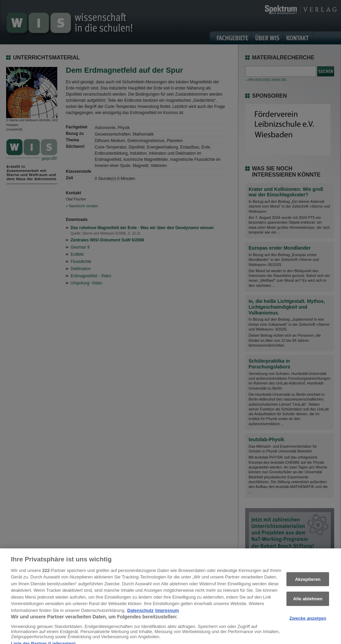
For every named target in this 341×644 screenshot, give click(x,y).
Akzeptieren (308, 583)
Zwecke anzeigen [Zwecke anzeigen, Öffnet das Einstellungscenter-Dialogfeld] (308, 623)
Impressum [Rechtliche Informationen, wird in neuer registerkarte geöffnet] (167, 615)
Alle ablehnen (308, 603)
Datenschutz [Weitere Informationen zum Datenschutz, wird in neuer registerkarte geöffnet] (140, 615)
